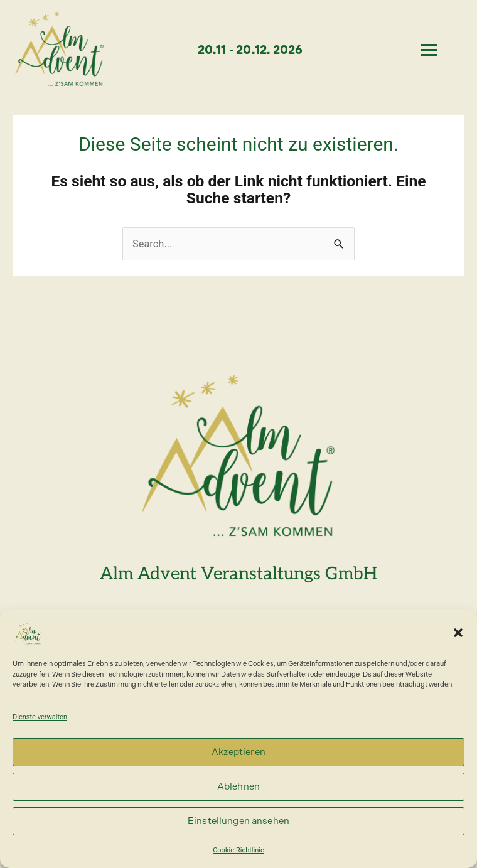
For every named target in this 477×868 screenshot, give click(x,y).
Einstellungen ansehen (238, 821)
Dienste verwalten (40, 717)
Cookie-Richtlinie (238, 850)
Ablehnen (238, 786)
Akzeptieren (238, 752)
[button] (458, 633)
